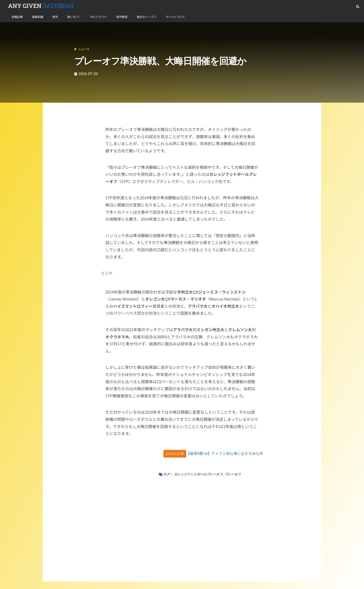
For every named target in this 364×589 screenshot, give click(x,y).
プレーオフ (233, 474)
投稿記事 (17, 17)
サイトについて (175, 17)
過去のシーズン (146, 17)
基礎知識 (38, 17)
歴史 (55, 17)
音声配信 (122, 17)
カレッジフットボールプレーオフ (198, 474)
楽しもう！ (74, 17)
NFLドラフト (99, 17)
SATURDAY (41, 6)
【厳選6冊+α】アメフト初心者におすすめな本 (225, 453)
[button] (358, 7)
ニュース (26, 28)
